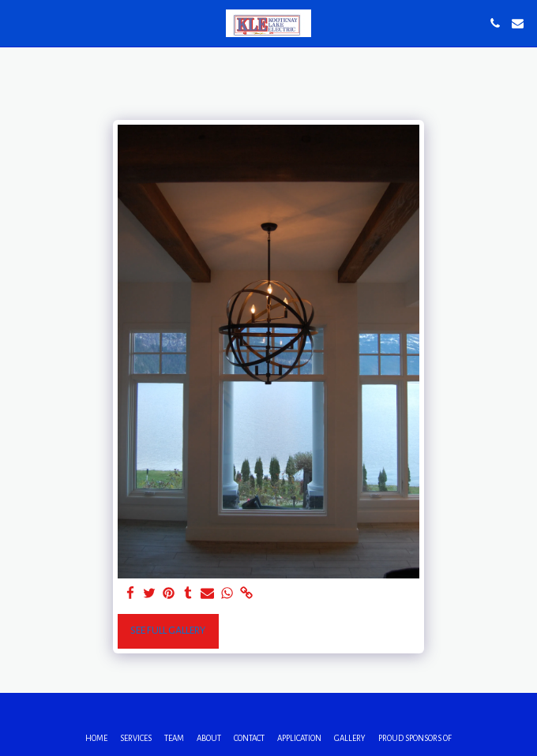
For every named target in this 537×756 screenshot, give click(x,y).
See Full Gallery (168, 631)
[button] (17, 23)
